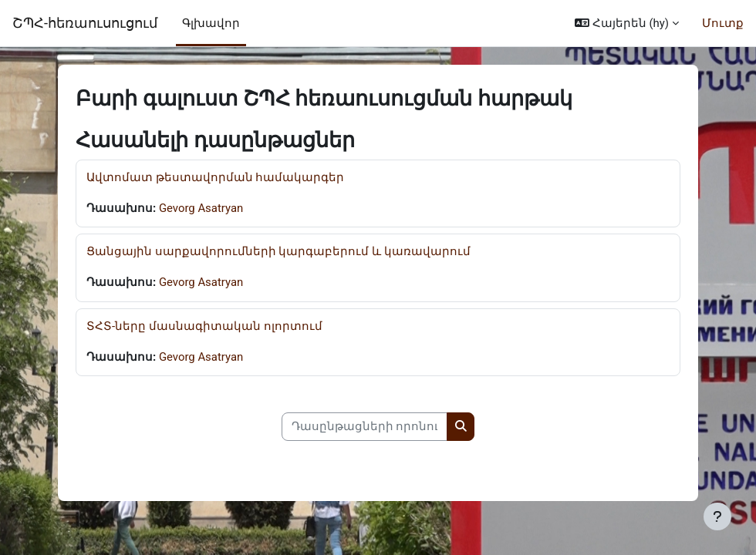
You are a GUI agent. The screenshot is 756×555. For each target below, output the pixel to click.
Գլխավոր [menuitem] (211, 23)
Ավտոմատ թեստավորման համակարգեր (215, 177)
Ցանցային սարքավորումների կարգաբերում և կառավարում (278, 251)
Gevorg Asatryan (201, 208)
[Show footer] (717, 516)
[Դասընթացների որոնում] (364, 426)
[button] (627, 23)
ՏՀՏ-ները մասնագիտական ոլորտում (204, 326)
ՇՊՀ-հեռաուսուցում (85, 23)
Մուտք (723, 23)
